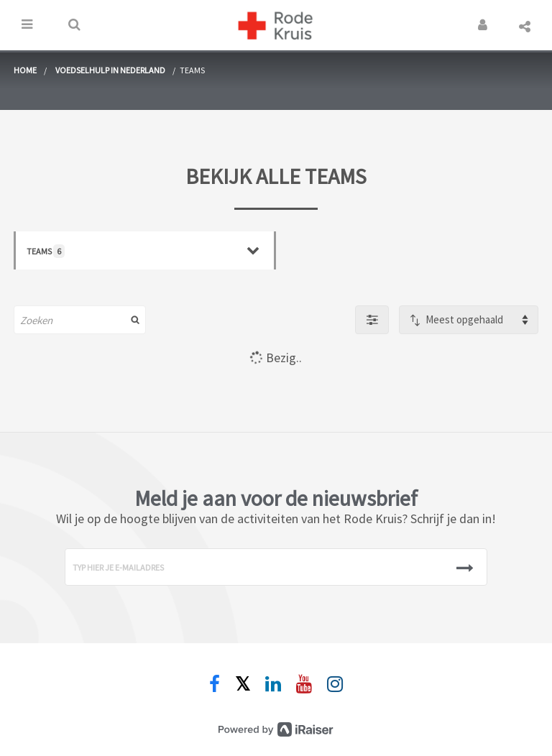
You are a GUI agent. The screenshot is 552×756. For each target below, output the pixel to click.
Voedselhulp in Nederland (110, 70)
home (25, 70)
